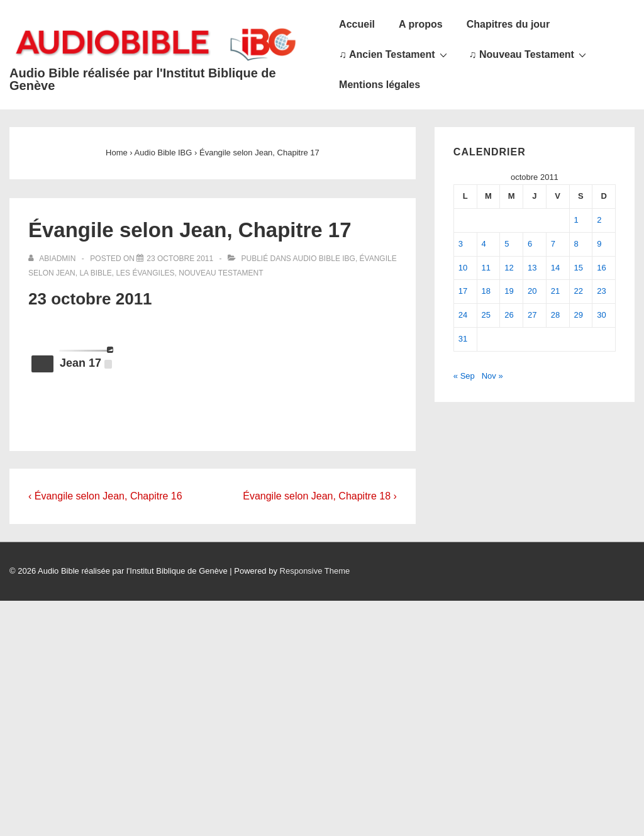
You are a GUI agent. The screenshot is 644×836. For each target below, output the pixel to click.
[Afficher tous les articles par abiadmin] (53, 259)
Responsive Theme (315, 571)
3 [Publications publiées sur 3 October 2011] (461, 244)
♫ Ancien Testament (394, 54)
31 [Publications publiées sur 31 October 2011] (463, 339)
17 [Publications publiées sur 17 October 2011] (463, 291)
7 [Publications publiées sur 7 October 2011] (553, 244)
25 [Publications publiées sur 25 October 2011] (486, 315)
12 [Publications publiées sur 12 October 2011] (509, 268)
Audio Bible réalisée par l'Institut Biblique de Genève (143, 79)
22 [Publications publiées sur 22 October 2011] (579, 291)
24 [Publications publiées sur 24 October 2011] (463, 315)
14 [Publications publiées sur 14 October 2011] (555, 268)
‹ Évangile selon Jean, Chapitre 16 (105, 496)
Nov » (492, 376)
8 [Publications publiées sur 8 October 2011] (576, 244)
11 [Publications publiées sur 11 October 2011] (486, 268)
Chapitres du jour (508, 24)
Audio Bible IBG (324, 259)
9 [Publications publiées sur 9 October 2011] (599, 244)
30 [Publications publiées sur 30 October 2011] (601, 315)
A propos (421, 24)
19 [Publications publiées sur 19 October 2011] (509, 291)
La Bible (95, 273)
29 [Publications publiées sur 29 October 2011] (579, 315)
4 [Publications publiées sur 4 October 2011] (484, 244)
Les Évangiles (145, 273)
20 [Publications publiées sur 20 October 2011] (532, 291)
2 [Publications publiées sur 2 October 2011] (599, 220)
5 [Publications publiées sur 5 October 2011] (507, 244)
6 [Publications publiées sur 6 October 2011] (530, 244)
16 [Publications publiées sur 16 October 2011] (601, 268)
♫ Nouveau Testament (529, 54)
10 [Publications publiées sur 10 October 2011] (463, 268)
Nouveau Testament (221, 273)
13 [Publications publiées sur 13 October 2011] (532, 268)
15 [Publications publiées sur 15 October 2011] (579, 268)
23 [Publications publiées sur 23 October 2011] (601, 291)
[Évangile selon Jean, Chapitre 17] (180, 259)
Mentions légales (380, 85)
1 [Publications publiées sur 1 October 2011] (576, 220)
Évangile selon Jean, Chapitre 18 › (320, 496)
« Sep (464, 376)
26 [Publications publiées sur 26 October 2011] (509, 315)
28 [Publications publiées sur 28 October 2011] (555, 315)
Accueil (357, 24)
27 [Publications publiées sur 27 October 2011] (532, 315)
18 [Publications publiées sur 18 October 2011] (486, 291)
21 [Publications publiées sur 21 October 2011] (555, 291)
